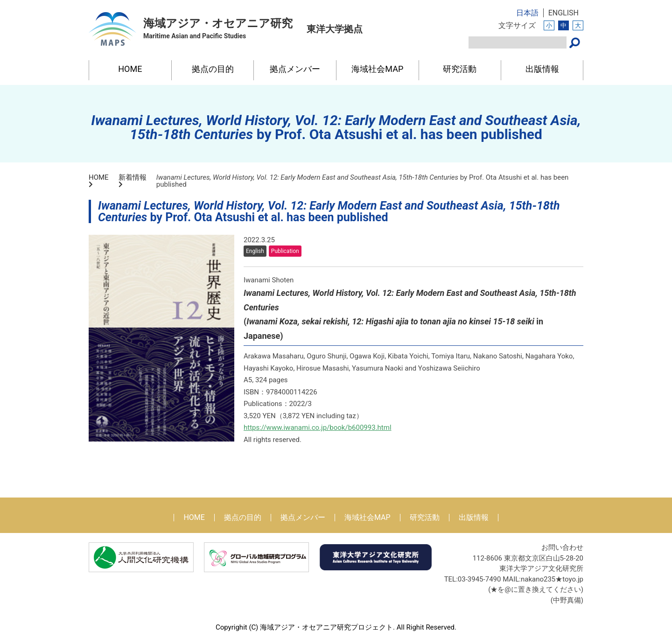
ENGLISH (563, 13)
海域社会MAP (377, 69)
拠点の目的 (213, 69)
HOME (130, 69)
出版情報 (542, 69)
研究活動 (460, 69)
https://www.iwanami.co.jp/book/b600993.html (318, 428)
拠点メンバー (295, 69)
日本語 (527, 13)
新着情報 (133, 177)
